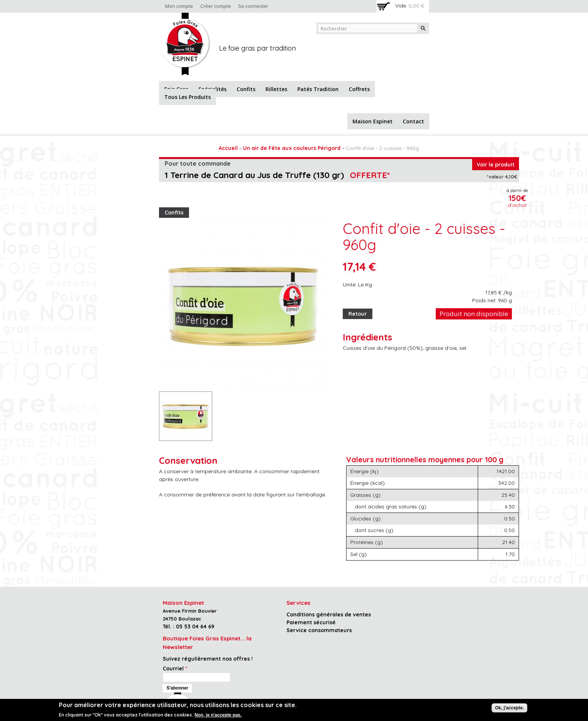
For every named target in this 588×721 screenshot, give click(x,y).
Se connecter (253, 6)
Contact (413, 121)
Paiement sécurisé (311, 622)
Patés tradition (318, 89)
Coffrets (359, 89)
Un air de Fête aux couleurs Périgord (292, 148)
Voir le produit (496, 165)
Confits (246, 89)
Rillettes (276, 89)
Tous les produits (187, 97)
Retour (358, 314)
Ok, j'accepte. (509, 708)
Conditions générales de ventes (329, 615)
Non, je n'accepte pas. (218, 715)
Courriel (175, 669)
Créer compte (216, 6)
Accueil (228, 148)
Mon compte (179, 6)
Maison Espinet (373, 121)
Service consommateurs (319, 630)
